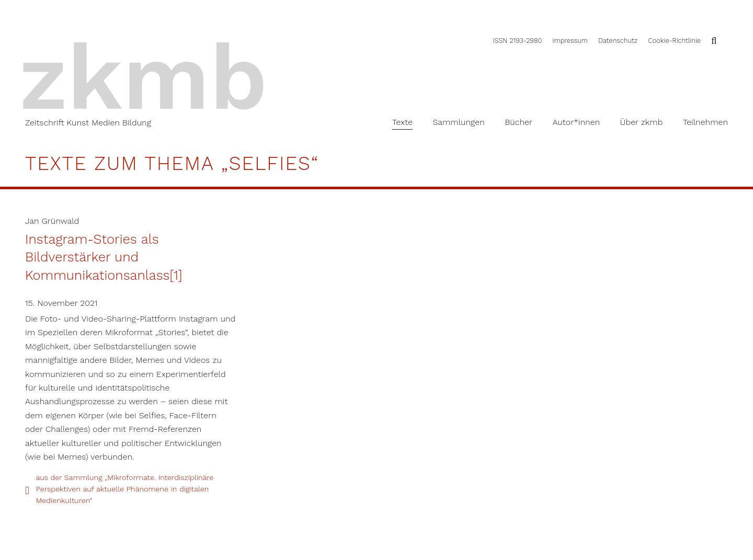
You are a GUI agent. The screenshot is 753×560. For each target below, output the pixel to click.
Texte (402, 122)
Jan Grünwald (52, 221)
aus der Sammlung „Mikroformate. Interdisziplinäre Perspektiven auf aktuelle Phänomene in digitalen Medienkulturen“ (124, 489)
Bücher (518, 122)
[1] (176, 275)
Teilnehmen (705, 122)
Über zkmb (642, 122)
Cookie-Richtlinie (674, 41)
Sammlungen (458, 122)
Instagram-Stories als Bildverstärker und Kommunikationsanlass (97, 257)
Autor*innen (576, 122)
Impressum (570, 41)
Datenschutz (618, 41)
